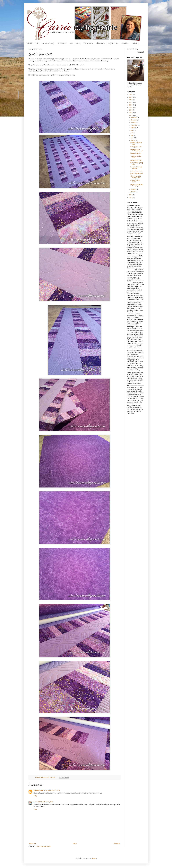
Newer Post (32, 843)
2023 (131, 100)
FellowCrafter (39, 790)
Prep (71, 43)
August (133, 128)
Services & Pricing (48, 43)
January (133, 192)
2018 (131, 113)
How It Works (62, 43)
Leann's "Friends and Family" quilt (137, 185)
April (132, 138)
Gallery (78, 43)
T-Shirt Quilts (88, 43)
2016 (131, 195)
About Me (125, 43)
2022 (131, 102)
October (133, 123)
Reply (35, 796)
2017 (131, 115)
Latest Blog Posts (33, 43)
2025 (131, 95)
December (134, 117)
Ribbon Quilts (101, 43)
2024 (131, 97)
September (134, 125)
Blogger (94, 858)
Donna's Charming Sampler (136, 168)
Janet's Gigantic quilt (137, 174)
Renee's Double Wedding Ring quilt (137, 150)
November (134, 120)
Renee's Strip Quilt (136, 153)
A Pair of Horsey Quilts (135, 181)
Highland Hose (113, 43)
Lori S (36, 802)
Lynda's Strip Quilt (136, 160)
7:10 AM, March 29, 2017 (46, 802)
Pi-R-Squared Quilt (136, 147)
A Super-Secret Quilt (136, 171)
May (132, 135)
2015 (131, 198)
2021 (131, 105)
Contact (134, 43)
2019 (131, 110)
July (132, 130)
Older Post (117, 843)
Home (75, 843)
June (132, 133)
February (134, 189)
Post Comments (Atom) (44, 847)
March (133, 140)
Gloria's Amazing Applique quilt (136, 177)
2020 (131, 108)
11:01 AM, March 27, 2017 (52, 790)
